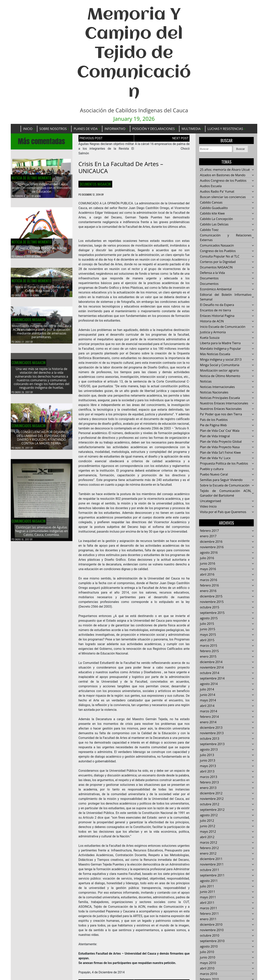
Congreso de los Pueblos (218, 251)
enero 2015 (208, 657)
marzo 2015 (208, 646)
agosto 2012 (209, 815)
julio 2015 (207, 624)
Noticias (206, 382)
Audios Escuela (211, 186)
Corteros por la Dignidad (218, 262)
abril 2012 (207, 837)
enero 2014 (208, 722)
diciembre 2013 (211, 728)
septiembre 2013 (212, 744)
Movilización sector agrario (219, 371)
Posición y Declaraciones (154, 129)
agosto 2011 (209, 881)
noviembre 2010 (212, 930)
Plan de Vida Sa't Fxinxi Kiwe (220, 453)
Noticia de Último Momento (31, 178)
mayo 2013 (208, 766)
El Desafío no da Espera (217, 305)
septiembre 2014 (212, 679)
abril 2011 (207, 903)
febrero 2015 (209, 651)
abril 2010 (207, 968)
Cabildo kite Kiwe (212, 214)
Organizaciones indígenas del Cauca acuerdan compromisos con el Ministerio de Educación (42, 188)
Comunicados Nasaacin (28, 322)
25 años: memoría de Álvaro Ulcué (225, 170)
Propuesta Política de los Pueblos (224, 464)
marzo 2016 (208, 580)
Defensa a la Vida (212, 273)
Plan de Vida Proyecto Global (221, 442)
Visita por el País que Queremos (223, 512)
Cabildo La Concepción (216, 219)
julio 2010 (207, 952)
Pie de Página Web (213, 425)
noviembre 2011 (212, 865)
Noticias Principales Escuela (220, 398)
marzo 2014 (208, 711)
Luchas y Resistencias (225, 129)
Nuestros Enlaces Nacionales (221, 409)
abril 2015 (207, 640)
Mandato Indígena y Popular (220, 349)
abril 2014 (207, 706)
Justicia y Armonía (213, 332)
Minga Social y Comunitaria (220, 365)
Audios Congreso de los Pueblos (223, 181)
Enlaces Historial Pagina (217, 316)
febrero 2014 (209, 717)
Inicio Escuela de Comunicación (223, 327)
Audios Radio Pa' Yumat (217, 192)
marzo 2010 (208, 974)
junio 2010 (207, 958)
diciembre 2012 (211, 793)
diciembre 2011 (211, 859)
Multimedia (191, 129)
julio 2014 (207, 689)
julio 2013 (207, 755)
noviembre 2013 (212, 733)
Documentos (209, 278)
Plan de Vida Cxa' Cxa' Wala (220, 431)
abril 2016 (207, 575)
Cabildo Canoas (211, 203)
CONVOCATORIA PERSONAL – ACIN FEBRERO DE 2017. (42, 250)
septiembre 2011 (212, 875)
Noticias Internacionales (217, 387)
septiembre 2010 (212, 941)
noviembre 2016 (212, 547)
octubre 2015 (210, 607)
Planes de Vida (85, 129)
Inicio (28, 129)
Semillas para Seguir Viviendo (221, 480)
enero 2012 (208, 854)
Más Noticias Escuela (215, 354)
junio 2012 (207, 826)
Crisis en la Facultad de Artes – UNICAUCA (121, 168)
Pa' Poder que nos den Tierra (221, 414)
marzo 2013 (208, 777)
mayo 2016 (208, 569)
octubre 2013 (210, 739)
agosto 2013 (209, 750)
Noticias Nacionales (214, 393)
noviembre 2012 (212, 799)
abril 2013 (207, 772)
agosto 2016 (209, 553)
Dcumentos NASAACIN (95, 184)
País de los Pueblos (214, 420)
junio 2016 (207, 564)
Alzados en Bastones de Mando (223, 175)
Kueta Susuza (210, 338)
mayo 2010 (208, 963)
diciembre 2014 (211, 662)
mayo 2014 (208, 700)
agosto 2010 (209, 947)
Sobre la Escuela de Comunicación (225, 486)
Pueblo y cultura (212, 469)
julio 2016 (207, 558)
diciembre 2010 (211, 925)
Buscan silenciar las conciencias (223, 197)
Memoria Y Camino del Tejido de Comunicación (134, 54)
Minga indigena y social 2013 (221, 360)
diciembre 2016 (211, 542)
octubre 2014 (210, 673)
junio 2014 (207, 695)
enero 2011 (208, 919)
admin (38, 196)
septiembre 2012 (212, 810)
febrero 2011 (209, 914)
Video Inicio (208, 507)
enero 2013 (208, 788)
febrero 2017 (209, 531)
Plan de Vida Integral (215, 436)
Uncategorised (210, 501)
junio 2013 (207, 761)
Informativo (115, 129)
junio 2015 (207, 629)
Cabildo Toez (209, 230)
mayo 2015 (208, 635)
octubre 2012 (210, 804)
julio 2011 (207, 886)
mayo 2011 (208, 897)
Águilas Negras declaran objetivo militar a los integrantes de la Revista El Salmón (106, 149)
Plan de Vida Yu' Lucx (215, 458)
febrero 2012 (209, 848)
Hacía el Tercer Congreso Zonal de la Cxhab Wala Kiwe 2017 (41, 292)
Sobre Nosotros (53, 129)
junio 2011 (207, 892)
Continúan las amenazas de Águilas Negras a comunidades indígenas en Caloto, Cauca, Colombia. (42, 534)
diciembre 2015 (211, 596)
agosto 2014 (209, 684)
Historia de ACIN (212, 321)
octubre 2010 (210, 936)
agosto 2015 (209, 618)
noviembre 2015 (212, 602)
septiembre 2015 (212, 613)
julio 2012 (207, 821)
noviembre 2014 (212, 668)
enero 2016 (208, 591)
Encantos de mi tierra (215, 310)
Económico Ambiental (216, 289)
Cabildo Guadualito (214, 208)
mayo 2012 (208, 832)
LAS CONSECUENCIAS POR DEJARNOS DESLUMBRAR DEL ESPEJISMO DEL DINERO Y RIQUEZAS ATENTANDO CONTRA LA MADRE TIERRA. (42, 441)
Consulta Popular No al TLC (220, 257)
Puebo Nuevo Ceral (214, 475)
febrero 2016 (209, 586)
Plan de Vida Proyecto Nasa (220, 447)
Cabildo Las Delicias (214, 224)
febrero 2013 (209, 782)
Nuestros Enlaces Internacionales (224, 403)
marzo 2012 (208, 843)
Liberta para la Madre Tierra (220, 343)
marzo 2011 (208, 908)
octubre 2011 (210, 870)
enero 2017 (208, 536)
